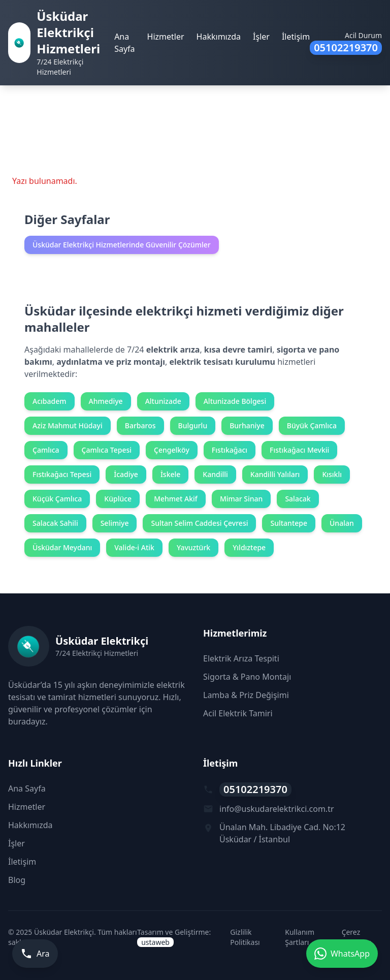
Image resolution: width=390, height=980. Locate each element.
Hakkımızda (219, 37)
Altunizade (163, 401)
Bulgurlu (193, 425)
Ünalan (342, 523)
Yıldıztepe (249, 547)
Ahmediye (106, 401)
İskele (170, 474)
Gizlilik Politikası (245, 937)
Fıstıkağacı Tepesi (62, 474)
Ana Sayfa (124, 43)
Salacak (298, 499)
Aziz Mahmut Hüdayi (68, 425)
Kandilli (215, 474)
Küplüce (118, 499)
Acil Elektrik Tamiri (238, 713)
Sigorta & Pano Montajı (247, 677)
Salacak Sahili (55, 523)
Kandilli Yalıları (275, 474)
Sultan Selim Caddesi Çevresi (199, 523)
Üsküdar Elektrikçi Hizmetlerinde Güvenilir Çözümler (122, 245)
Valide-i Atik (134, 547)
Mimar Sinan (241, 499)
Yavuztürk (193, 547)
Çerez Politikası (356, 937)
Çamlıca (46, 450)
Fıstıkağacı (230, 450)
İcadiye (126, 474)
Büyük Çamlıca (312, 425)
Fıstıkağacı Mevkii (299, 450)
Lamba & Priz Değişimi (246, 695)
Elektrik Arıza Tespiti (241, 658)
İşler (261, 37)
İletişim (296, 37)
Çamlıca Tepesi (107, 450)
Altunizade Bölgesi (235, 401)
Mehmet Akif (176, 499)
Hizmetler (166, 37)
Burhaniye (247, 425)
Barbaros (140, 425)
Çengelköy (172, 450)
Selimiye (115, 523)
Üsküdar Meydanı (62, 547)
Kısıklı (332, 474)
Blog (17, 880)
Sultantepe (289, 523)
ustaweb (155, 942)
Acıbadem (50, 401)
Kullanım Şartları (300, 937)
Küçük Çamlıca (57, 499)
